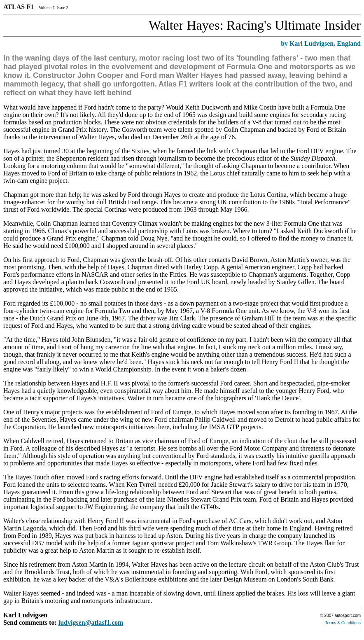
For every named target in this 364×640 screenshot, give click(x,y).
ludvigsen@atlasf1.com (91, 622)
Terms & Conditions (343, 623)
